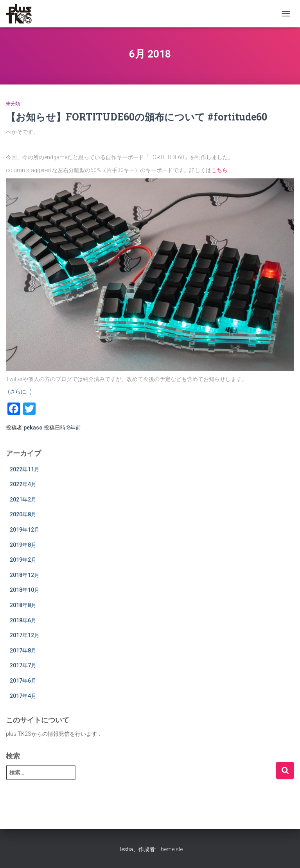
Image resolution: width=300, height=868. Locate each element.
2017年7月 (23, 665)
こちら (219, 170)
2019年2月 (23, 560)
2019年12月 (25, 530)
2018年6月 (23, 620)
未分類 (13, 104)
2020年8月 (23, 514)
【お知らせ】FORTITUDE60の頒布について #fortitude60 (137, 117)
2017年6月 (23, 681)
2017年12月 (25, 635)
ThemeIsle (170, 849)
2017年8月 (23, 651)
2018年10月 (25, 590)
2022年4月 (23, 484)
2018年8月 (23, 605)
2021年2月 (23, 500)
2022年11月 (25, 469)
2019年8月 (23, 545)
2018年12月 (25, 575)
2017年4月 (23, 696)
